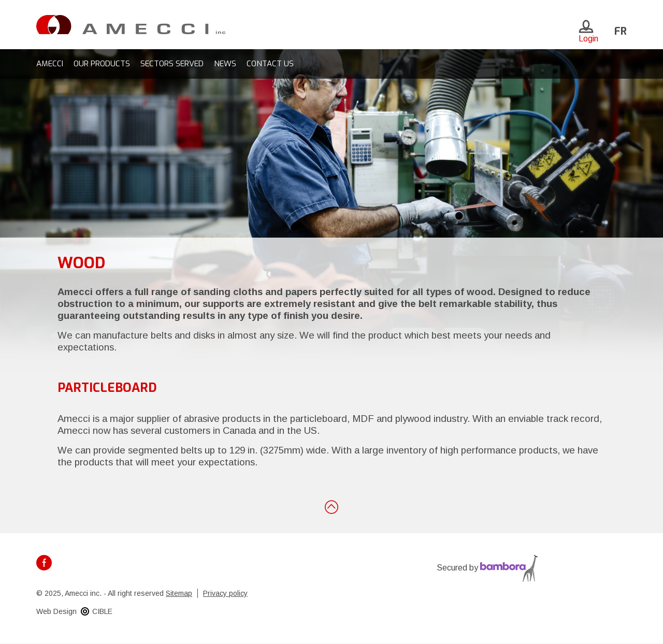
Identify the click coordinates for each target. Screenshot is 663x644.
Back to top (331, 506)
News (225, 64)
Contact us (270, 64)
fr (621, 31)
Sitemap (179, 593)
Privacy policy (225, 593)
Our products (102, 64)
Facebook (44, 563)
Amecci (50, 64)
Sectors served (172, 64)
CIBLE (102, 611)
